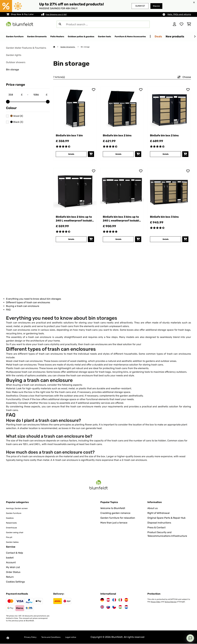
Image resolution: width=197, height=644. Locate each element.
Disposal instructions (159, 523)
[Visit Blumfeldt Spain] (126, 600)
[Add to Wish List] (94, 90)
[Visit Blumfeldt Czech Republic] (114, 607)
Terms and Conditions (57, 637)
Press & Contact (156, 528)
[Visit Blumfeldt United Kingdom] (102, 607)
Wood (17, 116)
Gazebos (11, 518)
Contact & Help (15, 553)
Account (11, 563)
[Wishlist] (181, 24)
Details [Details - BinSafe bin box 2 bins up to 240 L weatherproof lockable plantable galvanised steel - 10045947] (71, 247)
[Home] (57, 47)
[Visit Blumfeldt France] (114, 600)
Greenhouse (13, 528)
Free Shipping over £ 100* (59, 14)
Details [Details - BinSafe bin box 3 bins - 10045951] (165, 247)
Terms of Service (172, 602)
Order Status (13, 572)
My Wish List (13, 568)
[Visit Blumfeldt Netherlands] (126, 607)
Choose (184, 77)
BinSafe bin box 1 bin (74, 136)
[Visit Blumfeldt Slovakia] (108, 607)
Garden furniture (16, 513)
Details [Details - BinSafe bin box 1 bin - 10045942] (71, 160)
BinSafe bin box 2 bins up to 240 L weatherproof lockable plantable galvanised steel (72, 226)
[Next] (195, 37)
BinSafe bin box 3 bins (166, 226)
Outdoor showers (16, 62)
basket (10, 558)
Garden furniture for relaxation (118, 518)
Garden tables (14, 542)
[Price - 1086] (40, 95)
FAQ (8, 310)
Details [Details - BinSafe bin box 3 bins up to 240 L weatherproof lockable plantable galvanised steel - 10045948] (118, 247)
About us (153, 508)
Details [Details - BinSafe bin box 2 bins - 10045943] (118, 160)
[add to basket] (91, 160)
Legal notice (81, 637)
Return (10, 577)
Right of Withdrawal (158, 513)
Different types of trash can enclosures (28, 303)
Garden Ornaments (70, 47)
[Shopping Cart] (189, 24)
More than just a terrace (114, 523)
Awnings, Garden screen (20, 508)
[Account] (174, 24)
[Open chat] (190, 638)
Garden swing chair (17, 533)
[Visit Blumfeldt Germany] (102, 600)
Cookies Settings (15, 582)
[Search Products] (103, 24)
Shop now (155, 6)
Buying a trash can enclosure (23, 306)
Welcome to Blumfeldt (113, 508)
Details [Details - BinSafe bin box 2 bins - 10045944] (165, 160)
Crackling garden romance (115, 513)
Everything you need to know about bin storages (34, 299)
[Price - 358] (15, 95)
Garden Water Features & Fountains (26, 48)
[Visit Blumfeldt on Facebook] (8, 638)
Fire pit (10, 537)
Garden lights (14, 55)
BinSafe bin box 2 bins (119, 139)
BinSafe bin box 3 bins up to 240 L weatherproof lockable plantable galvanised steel (119, 226)
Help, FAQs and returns (179, 14)
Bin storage (13, 70)
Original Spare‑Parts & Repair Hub (166, 518)
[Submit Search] (60, 24)
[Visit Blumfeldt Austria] (108, 600)
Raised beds (13, 523)
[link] (75, 109)
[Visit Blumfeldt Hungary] (120, 607)
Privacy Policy (156, 602)
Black (17, 122)
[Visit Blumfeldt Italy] (120, 600)
